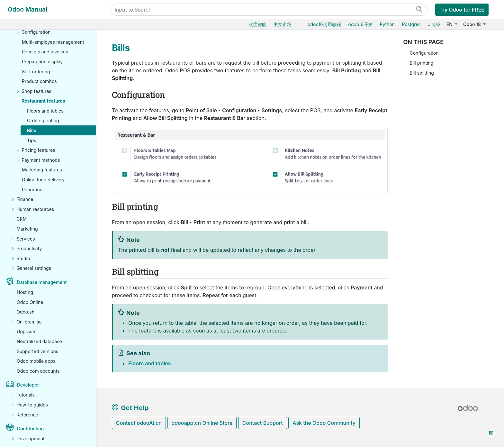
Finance (25, 199)
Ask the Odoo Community (324, 423)
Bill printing (421, 63)
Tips (32, 140)
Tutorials (26, 395)
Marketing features (42, 170)
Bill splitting (422, 73)
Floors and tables (45, 111)
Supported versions (37, 351)
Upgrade (26, 331)
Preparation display (42, 62)
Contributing (30, 429)
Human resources (35, 209)
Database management (42, 282)
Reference (27, 415)
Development (30, 438)
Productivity (29, 248)
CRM (22, 219)
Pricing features (38, 150)
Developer (28, 385)
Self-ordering (36, 72)
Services (26, 239)
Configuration (36, 32)
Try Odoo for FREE (462, 10)
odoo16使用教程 (324, 24)
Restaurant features (43, 101)
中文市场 (283, 24)
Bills (32, 130)
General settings (34, 268)
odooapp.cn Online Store (202, 423)
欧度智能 (257, 24)
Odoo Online (30, 302)
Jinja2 (434, 24)
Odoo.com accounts (38, 371)
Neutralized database (39, 341)
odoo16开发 (360, 24)
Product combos (39, 81)
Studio (23, 258)
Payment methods (41, 160)
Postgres (411, 24)
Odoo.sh (25, 312)
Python (387, 24)
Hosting (25, 292)
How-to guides (32, 405)
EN (450, 24)
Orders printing (43, 120)
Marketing (27, 229)
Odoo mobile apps (36, 361)
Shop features (36, 91)
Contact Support (263, 423)
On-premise (29, 322)
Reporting (32, 190)
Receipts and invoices (45, 52)
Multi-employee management (53, 42)
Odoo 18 (473, 24)
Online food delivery (43, 180)
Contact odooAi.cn (139, 423)
